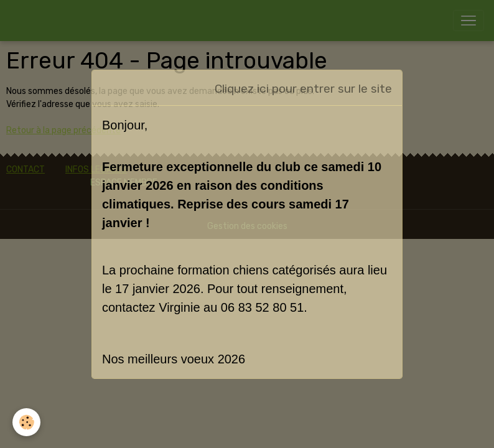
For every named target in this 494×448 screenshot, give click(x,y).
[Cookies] (26, 422)
